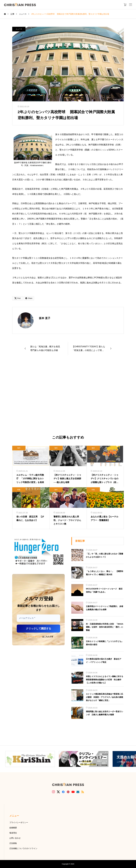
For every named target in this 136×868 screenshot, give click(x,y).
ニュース (19, 29)
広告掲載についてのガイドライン (23, 848)
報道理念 (13, 833)
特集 (19, 490)
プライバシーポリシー (33, 637)
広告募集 (13, 843)
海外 (19, 448)
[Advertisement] (68, 395)
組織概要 (13, 828)
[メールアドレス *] (38, 618)
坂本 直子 (45, 318)
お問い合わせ (15, 838)
